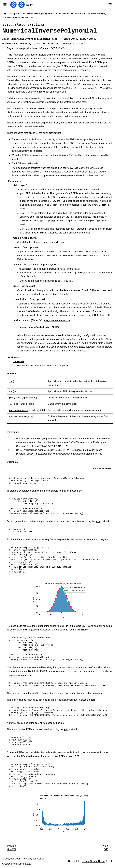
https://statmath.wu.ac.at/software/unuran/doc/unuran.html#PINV (69, 454)
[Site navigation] (5, 5)
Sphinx (21, 864)
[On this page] (110, 5)
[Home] (5, 14)
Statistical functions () (39, 14)
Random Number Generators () (82, 14)
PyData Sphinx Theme (94, 861)
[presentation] (67, 281)
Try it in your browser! (101, 469)
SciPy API (15, 14)
